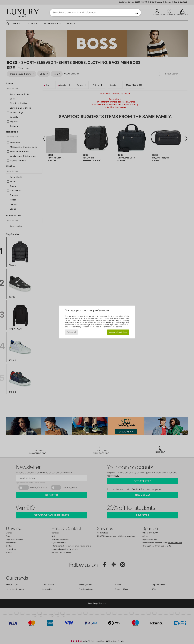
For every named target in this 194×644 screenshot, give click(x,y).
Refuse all (71, 332)
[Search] (136, 13)
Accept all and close (118, 332)
